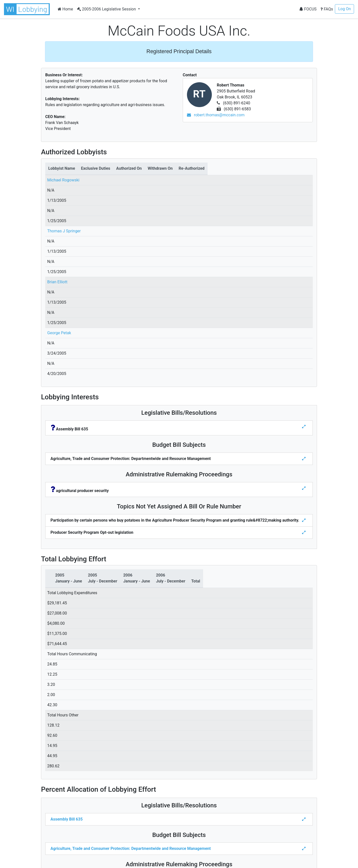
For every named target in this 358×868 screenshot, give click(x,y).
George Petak (59, 333)
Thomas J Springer (64, 231)
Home (65, 9)
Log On (344, 9)
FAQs (327, 9)
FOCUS (308, 9)
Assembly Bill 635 (67, 819)
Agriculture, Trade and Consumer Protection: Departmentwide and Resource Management (131, 848)
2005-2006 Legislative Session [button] (107, 9)
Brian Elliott (57, 282)
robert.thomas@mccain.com (216, 115)
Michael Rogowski (63, 180)
